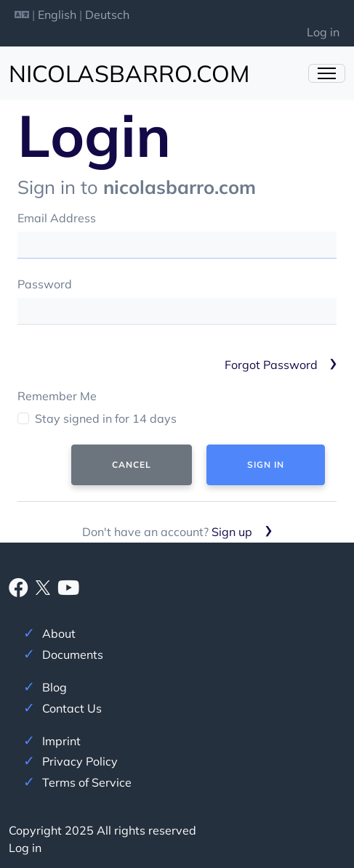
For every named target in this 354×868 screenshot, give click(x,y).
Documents (73, 654)
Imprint (61, 741)
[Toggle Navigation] (327, 73)
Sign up (232, 532)
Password (45, 284)
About (59, 633)
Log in (323, 32)
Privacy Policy (80, 761)
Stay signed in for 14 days (106, 418)
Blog (55, 687)
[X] (43, 586)
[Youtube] (68, 591)
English (57, 15)
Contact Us (72, 708)
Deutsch (107, 15)
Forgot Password (271, 365)
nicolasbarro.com (129, 73)
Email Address (57, 218)
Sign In (266, 465)
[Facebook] (19, 591)
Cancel (132, 465)
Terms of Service (87, 782)
